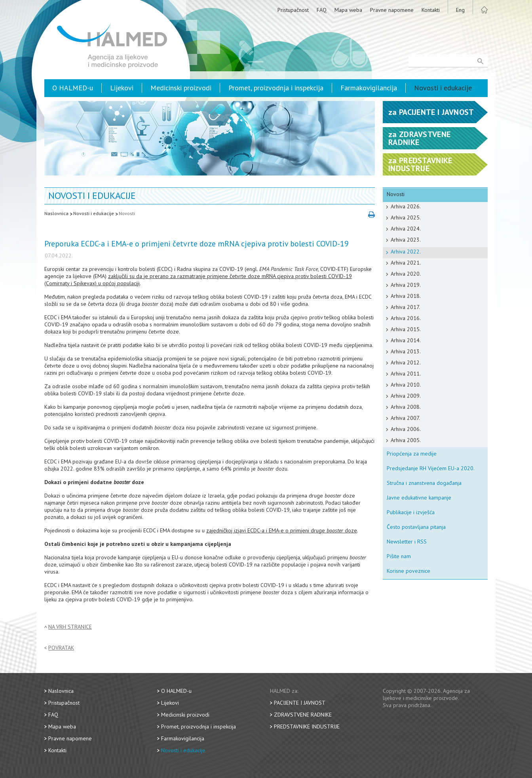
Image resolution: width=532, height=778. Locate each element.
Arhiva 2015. (406, 329)
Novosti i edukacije (443, 88)
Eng (460, 10)
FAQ (322, 10)
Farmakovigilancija (369, 88)
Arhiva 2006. (406, 429)
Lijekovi (122, 88)
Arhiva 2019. (406, 285)
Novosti (127, 213)
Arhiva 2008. (406, 407)
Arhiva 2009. (406, 396)
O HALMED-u (73, 88)
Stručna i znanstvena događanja (424, 483)
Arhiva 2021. (406, 263)
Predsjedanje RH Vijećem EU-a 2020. (431, 468)
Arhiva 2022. (406, 252)
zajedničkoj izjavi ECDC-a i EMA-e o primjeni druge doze (282, 530)
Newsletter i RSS (407, 542)
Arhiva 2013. (406, 351)
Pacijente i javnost (300, 703)
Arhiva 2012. (406, 362)
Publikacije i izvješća (411, 512)
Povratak (61, 648)
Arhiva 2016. (406, 318)
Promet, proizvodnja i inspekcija (276, 88)
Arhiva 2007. (405, 418)
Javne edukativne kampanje (419, 498)
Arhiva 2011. (406, 374)
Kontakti (431, 10)
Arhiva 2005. (406, 440)
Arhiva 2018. (406, 296)
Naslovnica (56, 213)
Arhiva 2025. (406, 217)
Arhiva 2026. (406, 206)
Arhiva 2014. (406, 340)
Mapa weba (348, 10)
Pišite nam (399, 556)
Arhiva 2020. (406, 274)
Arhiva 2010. (406, 385)
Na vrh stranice (70, 627)
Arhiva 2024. (406, 229)
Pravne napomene (392, 10)
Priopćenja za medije (412, 454)
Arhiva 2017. (405, 307)
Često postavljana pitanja (416, 527)
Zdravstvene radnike (303, 715)
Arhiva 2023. (406, 240)
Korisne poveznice (408, 571)
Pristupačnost (293, 10)
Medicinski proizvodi (181, 88)
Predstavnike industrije (307, 727)
